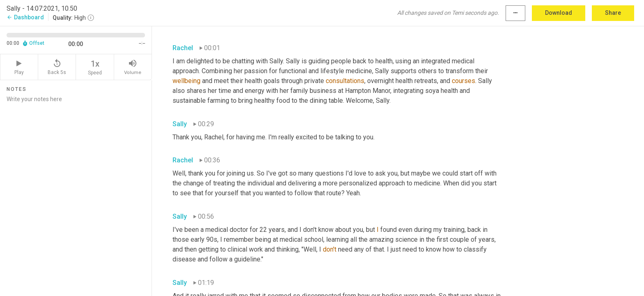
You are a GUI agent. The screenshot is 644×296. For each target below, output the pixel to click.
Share (613, 13)
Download (559, 13)
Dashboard (25, 17)
